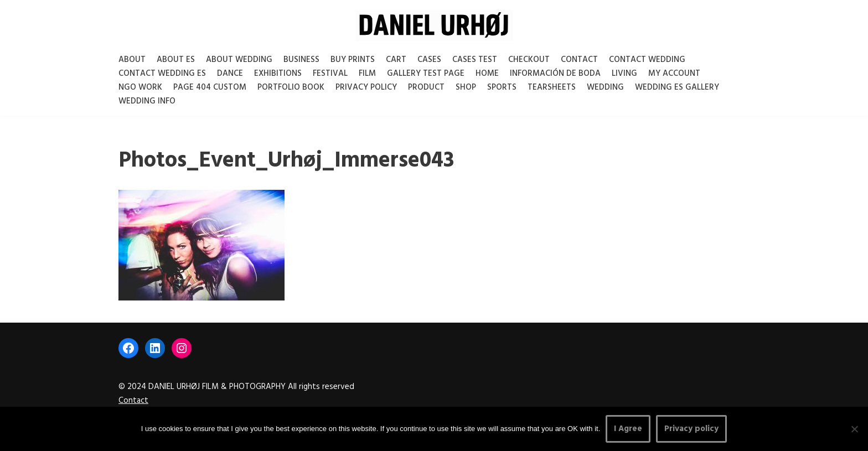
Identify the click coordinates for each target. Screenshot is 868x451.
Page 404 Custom (210, 87)
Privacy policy (691, 429)
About (132, 60)
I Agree (628, 429)
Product (426, 87)
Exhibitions (278, 74)
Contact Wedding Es (162, 74)
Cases (429, 60)
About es (176, 60)
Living (624, 74)
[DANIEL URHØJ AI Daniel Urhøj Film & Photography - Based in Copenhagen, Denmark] (434, 26)
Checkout (529, 60)
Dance (230, 74)
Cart (396, 60)
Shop (466, 87)
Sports (502, 87)
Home (487, 74)
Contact (579, 60)
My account (674, 74)
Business (301, 60)
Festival (330, 74)
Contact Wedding (647, 60)
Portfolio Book (291, 87)
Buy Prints (353, 60)
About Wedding (239, 60)
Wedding (605, 87)
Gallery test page (426, 74)
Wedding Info (147, 101)
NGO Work (140, 87)
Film (367, 74)
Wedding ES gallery (677, 87)
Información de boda (555, 74)
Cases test (475, 60)
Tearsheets (552, 87)
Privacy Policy (366, 87)
